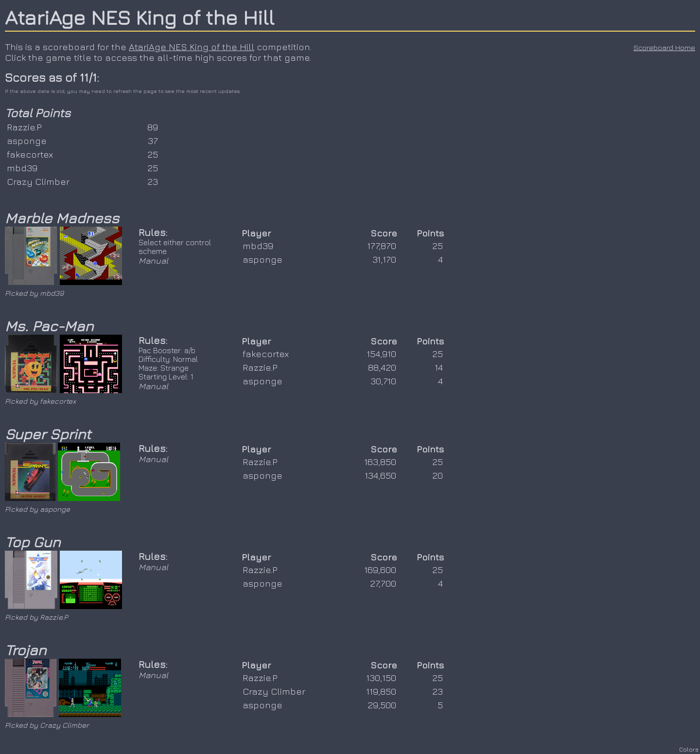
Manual (153, 260)
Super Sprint (48, 434)
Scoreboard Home (664, 47)
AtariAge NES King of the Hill (140, 17)
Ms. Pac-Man (49, 326)
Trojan (26, 650)
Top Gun (33, 542)
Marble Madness (62, 218)
